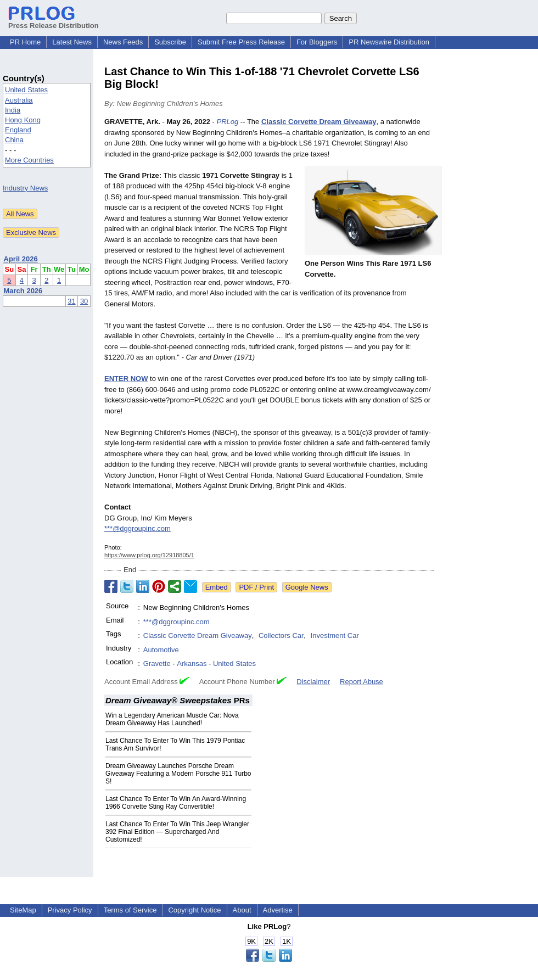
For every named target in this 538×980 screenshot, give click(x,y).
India (13, 110)
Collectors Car (281, 635)
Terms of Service (130, 910)
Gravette (157, 663)
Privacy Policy (70, 910)
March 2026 (23, 291)
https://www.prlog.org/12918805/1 (149, 555)
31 (71, 301)
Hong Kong (23, 120)
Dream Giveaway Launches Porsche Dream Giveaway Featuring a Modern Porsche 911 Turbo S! (178, 774)
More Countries (29, 160)
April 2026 (21, 259)
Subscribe (170, 42)
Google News (307, 587)
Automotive (161, 650)
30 (84, 301)
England (18, 130)
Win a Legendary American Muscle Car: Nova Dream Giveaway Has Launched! (172, 719)
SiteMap (23, 910)
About (242, 910)
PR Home (25, 42)
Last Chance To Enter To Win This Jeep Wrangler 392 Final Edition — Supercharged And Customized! (177, 832)
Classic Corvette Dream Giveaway (198, 635)
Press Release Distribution (54, 21)
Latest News (72, 42)
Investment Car (335, 635)
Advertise (278, 910)
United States (26, 90)
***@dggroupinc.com (138, 528)
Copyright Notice (194, 910)
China (14, 140)
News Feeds (123, 42)
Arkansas (192, 663)
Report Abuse (362, 682)
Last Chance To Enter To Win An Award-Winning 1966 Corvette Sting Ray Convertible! (176, 803)
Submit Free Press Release (241, 42)
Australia (19, 100)
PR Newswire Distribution (389, 42)
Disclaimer (313, 682)
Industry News (25, 188)
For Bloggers (317, 42)
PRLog (228, 122)
